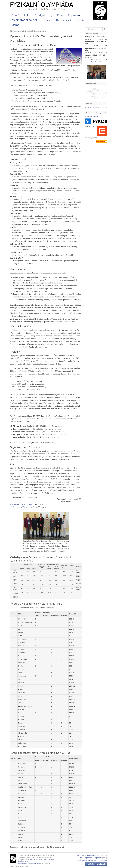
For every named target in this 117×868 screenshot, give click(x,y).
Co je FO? (81, 855)
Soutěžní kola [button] (21, 15)
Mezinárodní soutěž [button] (25, 20)
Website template (16, 866)
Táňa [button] (60, 15)
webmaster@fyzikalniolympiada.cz (29, 864)
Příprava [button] (74, 15)
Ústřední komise (65, 20)
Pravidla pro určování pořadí (90, 858)
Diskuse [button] (47, 20)
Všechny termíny (96, 62)
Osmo (16, 25)
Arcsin (26, 866)
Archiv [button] (81, 20)
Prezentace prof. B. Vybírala (22, 504)
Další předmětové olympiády (88, 860)
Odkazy (104, 860)
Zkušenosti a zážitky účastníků (23, 507)
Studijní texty (44, 15)
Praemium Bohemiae (92, 117)
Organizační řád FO (94, 855)
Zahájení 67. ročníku (92, 107)
